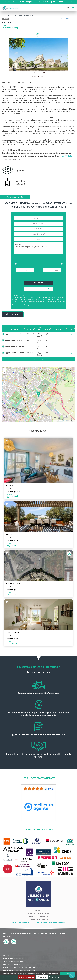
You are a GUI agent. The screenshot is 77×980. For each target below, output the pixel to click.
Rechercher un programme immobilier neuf (22, 971)
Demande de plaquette (15, 197)
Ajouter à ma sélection (39, 76)
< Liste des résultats (68, 19)
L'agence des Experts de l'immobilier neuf (21, 968)
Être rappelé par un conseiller (39, 289)
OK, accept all (68, 974)
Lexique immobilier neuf (13, 958)
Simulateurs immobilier (13, 965)
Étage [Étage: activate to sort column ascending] (47, 330)
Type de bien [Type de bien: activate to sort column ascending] (12, 330)
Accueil (6, 955)
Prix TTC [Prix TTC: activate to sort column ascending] (38, 328)
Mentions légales (26, 305)
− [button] (5, 373)
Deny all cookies (27, 977)
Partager (13, 314)
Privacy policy (54, 977)
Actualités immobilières (13, 962)
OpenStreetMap (64, 421)
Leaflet (56, 421)
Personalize (42, 977)
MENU (70, 7)
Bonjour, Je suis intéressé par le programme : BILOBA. (39, 248)
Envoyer (39, 283)
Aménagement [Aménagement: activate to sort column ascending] (60, 330)
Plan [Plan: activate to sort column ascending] (71, 330)
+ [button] (5, 370)
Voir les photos (39, 73)
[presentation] (38, 278)
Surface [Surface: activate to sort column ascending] (27, 330)
